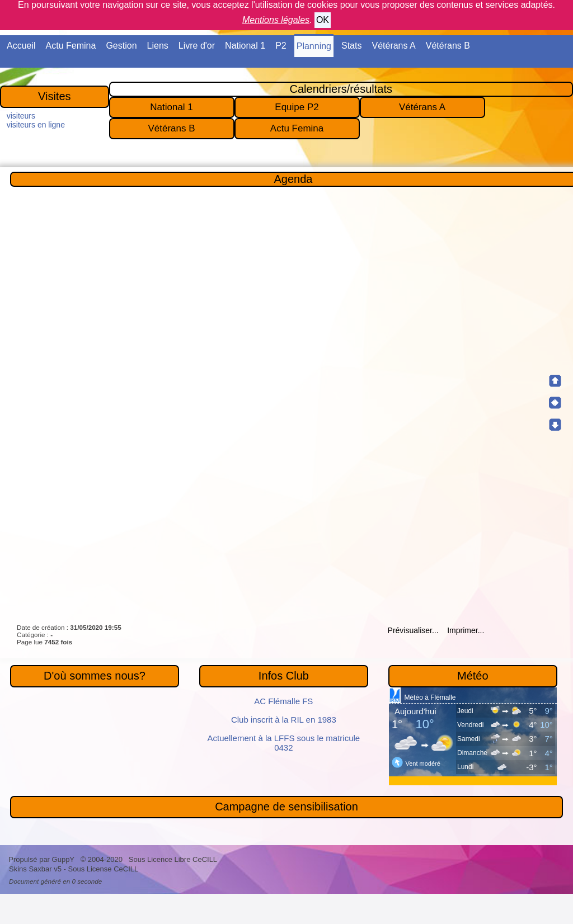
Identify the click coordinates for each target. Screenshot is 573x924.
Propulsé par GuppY (42, 859)
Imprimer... (464, 630)
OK (323, 20)
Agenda (293, 179)
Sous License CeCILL (104, 869)
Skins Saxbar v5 (35, 869)
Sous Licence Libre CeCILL (174, 859)
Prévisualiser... (413, 630)
